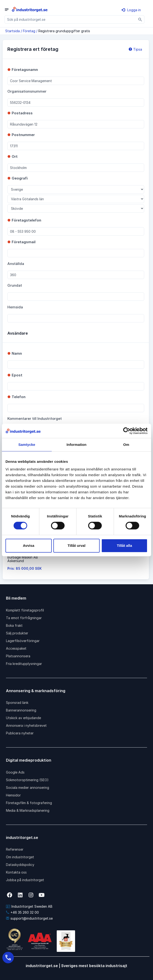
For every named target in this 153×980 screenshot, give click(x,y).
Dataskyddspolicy (20, 865)
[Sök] (140, 19)
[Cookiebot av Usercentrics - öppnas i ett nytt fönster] (127, 431)
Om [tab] (126, 445)
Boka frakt (14, 625)
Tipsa (135, 49)
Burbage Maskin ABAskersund (23, 559)
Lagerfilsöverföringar (23, 641)
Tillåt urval (77, 545)
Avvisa (29, 545)
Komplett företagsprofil (25, 610)
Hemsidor (13, 795)
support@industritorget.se (29, 918)
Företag (29, 31)
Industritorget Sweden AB (29, 906)
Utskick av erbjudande (23, 718)
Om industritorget (20, 857)
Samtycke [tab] (27, 445)
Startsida (13, 31)
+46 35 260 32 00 (22, 912)
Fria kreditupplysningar (24, 664)
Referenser (15, 849)
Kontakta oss (16, 872)
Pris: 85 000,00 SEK (25, 568)
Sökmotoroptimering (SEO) (27, 780)
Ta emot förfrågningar (24, 618)
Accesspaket (16, 648)
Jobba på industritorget (25, 880)
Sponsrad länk (17, 703)
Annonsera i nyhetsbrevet (26, 725)
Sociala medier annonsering (28, 788)
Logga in (131, 10)
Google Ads (15, 772)
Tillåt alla (124, 545)
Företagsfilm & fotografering (29, 803)
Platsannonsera (18, 656)
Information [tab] (76, 445)
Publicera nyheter (20, 733)
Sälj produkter (17, 633)
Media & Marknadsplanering (28, 810)
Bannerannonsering (21, 710)
